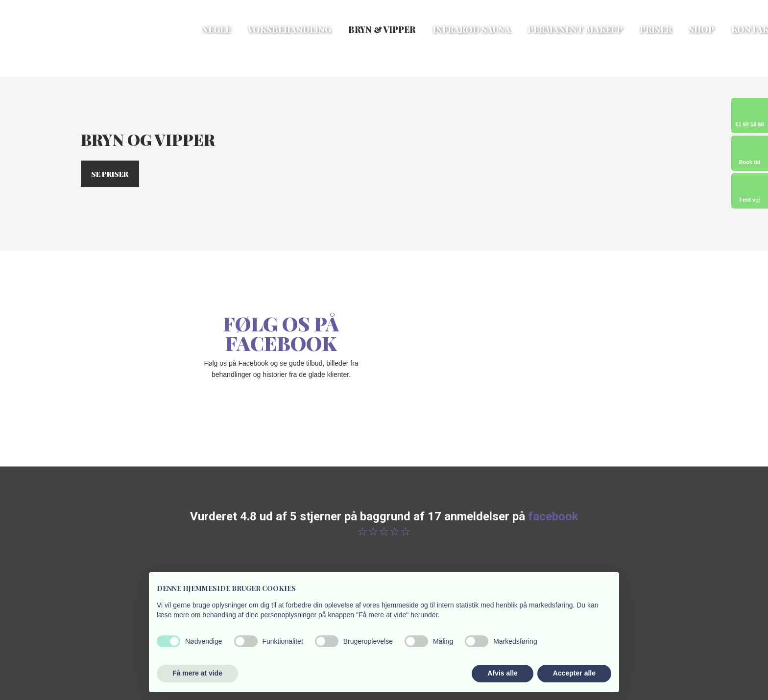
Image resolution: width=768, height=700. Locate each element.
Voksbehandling (289, 29)
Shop (701, 29)
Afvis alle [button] (502, 673)
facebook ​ (553, 516)
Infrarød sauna (471, 29)
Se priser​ (110, 174)
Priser (656, 29)
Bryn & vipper (382, 29)
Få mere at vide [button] (197, 673)
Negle (216, 29)
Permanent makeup (575, 29)
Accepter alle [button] (574, 673)
